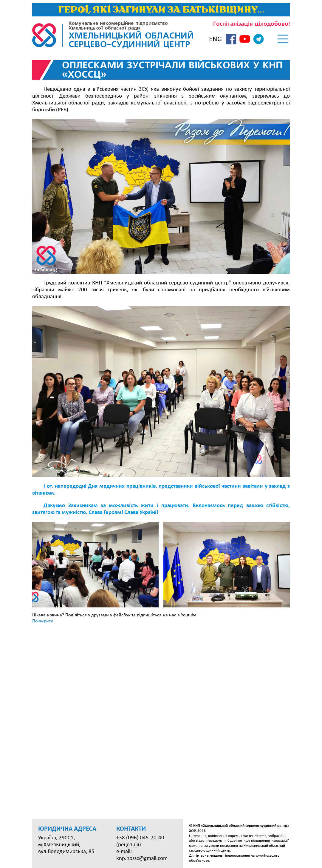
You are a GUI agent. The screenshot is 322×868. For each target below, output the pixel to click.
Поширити (43, 621)
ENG (215, 39)
